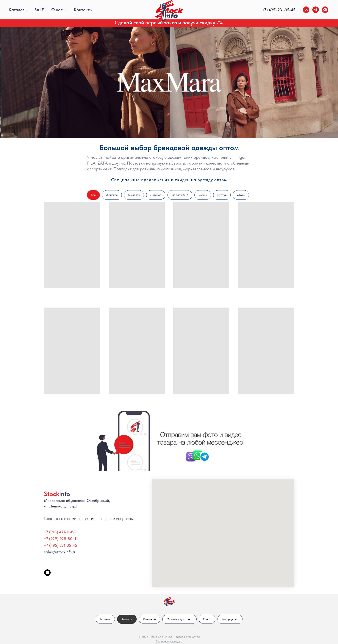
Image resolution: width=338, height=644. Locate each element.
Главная (105, 619)
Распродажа (230, 619)
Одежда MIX (180, 195)
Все (93, 195)
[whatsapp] (325, 10)
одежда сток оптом (188, 637)
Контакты (83, 10)
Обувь (241, 195)
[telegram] (316, 10)
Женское (112, 195)
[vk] (306, 10)
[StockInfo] (47, 573)
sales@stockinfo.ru (60, 552)
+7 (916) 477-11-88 (60, 532)
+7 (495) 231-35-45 (61, 545)
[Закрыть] (331, 23)
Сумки (203, 195)
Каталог (16, 10)
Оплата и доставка (179, 619)
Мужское (134, 195)
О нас (58, 10)
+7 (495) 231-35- (276, 10)
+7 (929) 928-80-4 (60, 539)
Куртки (222, 195)
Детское (156, 195)
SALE (39, 10)
